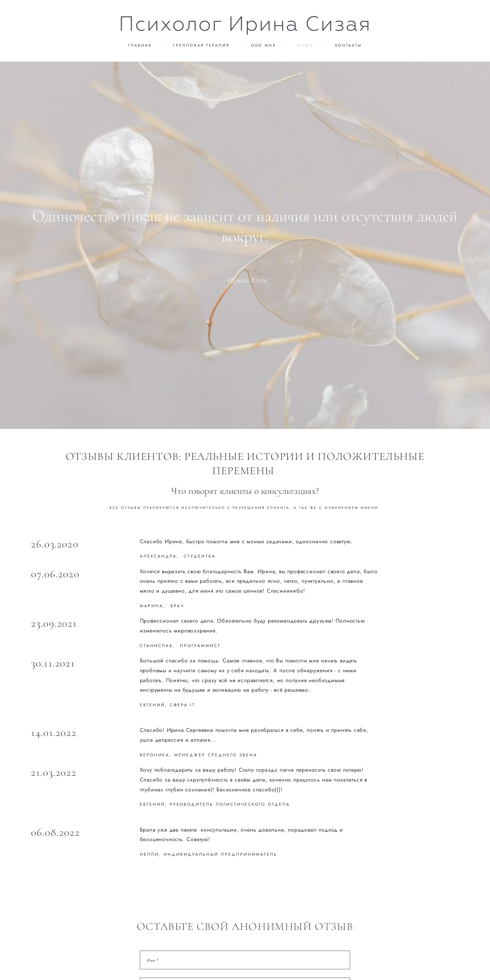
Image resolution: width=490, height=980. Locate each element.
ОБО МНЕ (264, 45)
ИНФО (306, 45)
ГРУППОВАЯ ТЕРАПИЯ (201, 45)
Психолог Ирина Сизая (245, 24)
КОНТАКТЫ (348, 45)
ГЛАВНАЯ (140, 45)
